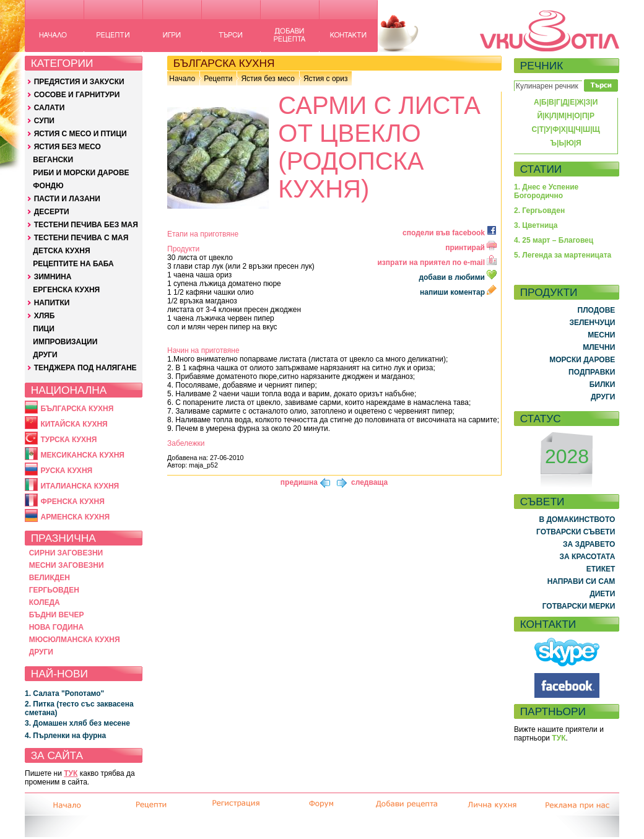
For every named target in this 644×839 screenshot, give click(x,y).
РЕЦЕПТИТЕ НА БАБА (73, 264)
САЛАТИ (50, 108)
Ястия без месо (268, 79)
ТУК (71, 773)
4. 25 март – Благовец (554, 240)
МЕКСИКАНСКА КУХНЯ (82, 455)
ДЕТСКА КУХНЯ (61, 251)
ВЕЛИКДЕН (50, 578)
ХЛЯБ (45, 316)
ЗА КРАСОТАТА (588, 557)
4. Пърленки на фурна (65, 736)
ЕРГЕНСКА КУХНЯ (66, 290)
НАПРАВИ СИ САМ (581, 581)
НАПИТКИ (52, 303)
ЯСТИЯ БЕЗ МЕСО (67, 147)
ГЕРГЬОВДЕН (54, 590)
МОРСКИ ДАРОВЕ (582, 360)
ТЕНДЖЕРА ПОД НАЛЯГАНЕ (85, 368)
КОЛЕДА (45, 602)
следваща (369, 482)
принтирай (471, 248)
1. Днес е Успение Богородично (546, 191)
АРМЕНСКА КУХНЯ (75, 517)
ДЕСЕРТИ (52, 212)
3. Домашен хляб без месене (77, 723)
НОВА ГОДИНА (56, 627)
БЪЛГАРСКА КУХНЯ (77, 409)
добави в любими (459, 277)
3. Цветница (536, 225)
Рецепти (218, 79)
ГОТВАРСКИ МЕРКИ (579, 606)
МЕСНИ (601, 335)
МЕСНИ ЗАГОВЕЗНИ (67, 565)
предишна (299, 482)
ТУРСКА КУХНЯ (68, 440)
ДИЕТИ (602, 594)
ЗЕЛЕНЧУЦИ (592, 323)
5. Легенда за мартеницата (563, 255)
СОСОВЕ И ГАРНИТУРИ (77, 95)
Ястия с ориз (326, 79)
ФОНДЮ (48, 186)
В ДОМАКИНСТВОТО (577, 519)
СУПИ (44, 121)
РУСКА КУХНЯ (66, 471)
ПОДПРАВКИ (592, 372)
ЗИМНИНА (53, 277)
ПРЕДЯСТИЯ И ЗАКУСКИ (79, 82)
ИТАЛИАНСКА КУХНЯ (80, 486)
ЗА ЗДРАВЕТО (589, 544)
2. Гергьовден (539, 211)
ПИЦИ (44, 329)
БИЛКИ (603, 385)
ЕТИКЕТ (601, 569)
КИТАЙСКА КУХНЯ (74, 424)
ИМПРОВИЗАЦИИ (65, 342)
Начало (182, 79)
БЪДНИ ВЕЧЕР (57, 615)
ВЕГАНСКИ (53, 160)
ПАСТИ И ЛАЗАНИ (67, 199)
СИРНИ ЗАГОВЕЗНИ (66, 553)
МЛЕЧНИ (599, 347)
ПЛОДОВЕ (597, 310)
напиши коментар (458, 292)
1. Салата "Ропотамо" (64, 693)
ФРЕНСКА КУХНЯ (72, 502)
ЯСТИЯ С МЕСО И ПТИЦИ (80, 134)
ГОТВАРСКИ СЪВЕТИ (576, 532)
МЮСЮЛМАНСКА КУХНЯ (75, 640)
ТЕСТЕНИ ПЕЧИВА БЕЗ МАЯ (86, 225)
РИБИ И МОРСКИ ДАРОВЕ (81, 173)
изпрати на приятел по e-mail (437, 263)
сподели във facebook (450, 233)
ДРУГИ (45, 355)
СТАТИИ (541, 169)
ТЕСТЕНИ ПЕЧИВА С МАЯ (81, 238)
